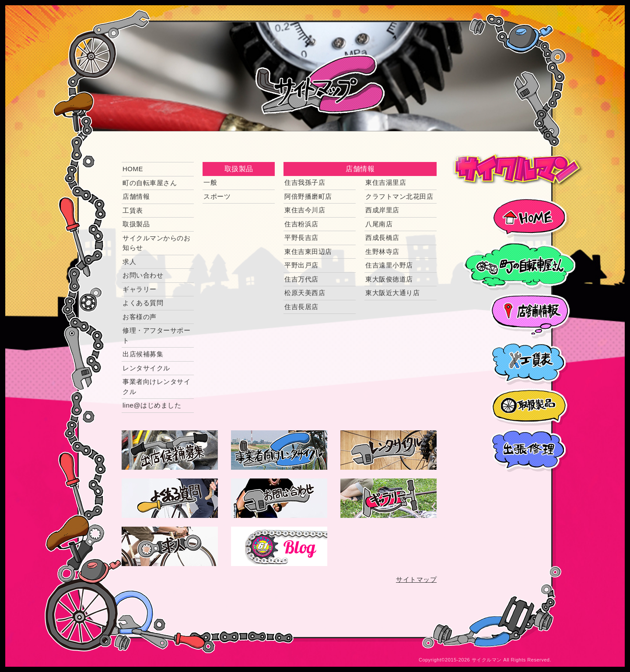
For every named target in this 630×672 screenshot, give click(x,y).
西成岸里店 (382, 210)
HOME (133, 169)
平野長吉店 (301, 237)
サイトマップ (416, 579)
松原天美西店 (305, 293)
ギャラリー (140, 289)
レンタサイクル (146, 368)
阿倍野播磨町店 (308, 196)
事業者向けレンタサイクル (156, 387)
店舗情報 (136, 196)
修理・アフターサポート (156, 335)
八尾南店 (379, 224)
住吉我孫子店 (305, 182)
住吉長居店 (301, 307)
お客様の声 (140, 317)
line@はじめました (152, 405)
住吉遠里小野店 (389, 265)
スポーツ (217, 196)
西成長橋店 (382, 237)
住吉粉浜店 (301, 224)
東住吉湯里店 (386, 182)
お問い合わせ (143, 275)
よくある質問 (143, 303)
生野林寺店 (382, 252)
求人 (129, 262)
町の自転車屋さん (150, 183)
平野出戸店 (301, 265)
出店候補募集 (143, 354)
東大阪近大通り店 (392, 293)
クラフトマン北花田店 (399, 196)
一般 (210, 182)
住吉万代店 (301, 279)
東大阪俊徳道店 (389, 279)
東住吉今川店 (305, 210)
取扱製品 (136, 224)
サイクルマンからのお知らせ (156, 243)
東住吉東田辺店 (308, 252)
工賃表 (133, 210)
